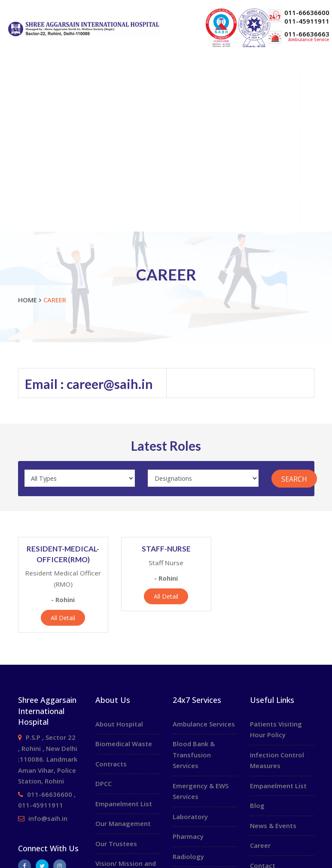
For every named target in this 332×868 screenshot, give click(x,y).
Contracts (111, 764)
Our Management (123, 823)
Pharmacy (188, 836)
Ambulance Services (204, 724)
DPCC (104, 784)
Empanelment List (124, 804)
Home (23, 65)
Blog (257, 805)
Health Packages (170, 156)
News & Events (273, 826)
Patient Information (170, 138)
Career (24, 192)
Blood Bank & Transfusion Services (194, 755)
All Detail (63, 618)
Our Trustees (116, 844)
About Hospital (119, 724)
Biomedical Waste (124, 744)
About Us (170, 83)
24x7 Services (170, 211)
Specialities (170, 101)
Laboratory (190, 817)
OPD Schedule (34, 119)
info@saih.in (48, 818)
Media (170, 174)
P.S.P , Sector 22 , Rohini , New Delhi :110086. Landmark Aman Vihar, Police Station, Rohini (48, 759)
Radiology (188, 856)
